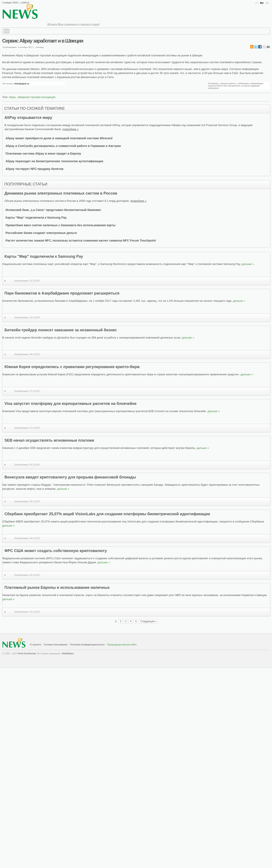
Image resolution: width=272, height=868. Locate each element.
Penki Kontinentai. (27, 653)
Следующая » (149, 621)
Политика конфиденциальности (87, 645)
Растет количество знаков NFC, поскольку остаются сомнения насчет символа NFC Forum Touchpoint (81, 240)
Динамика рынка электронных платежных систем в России (61, 193)
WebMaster (68, 653)
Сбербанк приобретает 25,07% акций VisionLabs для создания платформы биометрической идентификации (107, 514)
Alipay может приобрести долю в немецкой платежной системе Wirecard (59, 138)
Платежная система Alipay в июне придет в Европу (43, 154)
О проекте (35, 645)
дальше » (248, 264)
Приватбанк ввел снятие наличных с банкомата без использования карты (61, 225)
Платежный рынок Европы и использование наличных (57, 588)
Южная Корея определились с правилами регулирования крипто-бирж (72, 367)
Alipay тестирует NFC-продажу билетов (34, 169)
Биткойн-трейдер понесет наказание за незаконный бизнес (61, 330)
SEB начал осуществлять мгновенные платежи (49, 440)
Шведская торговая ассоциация (37, 97)
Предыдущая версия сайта (122, 645)
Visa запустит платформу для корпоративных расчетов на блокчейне (71, 404)
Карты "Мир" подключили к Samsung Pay (36, 218)
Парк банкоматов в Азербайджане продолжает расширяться (62, 293)
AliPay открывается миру (28, 118)
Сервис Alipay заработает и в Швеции (43, 41)
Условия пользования (55, 645)
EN (267, 3)
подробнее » (71, 129)
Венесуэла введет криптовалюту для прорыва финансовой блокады (70, 477)
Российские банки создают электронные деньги (41, 233)
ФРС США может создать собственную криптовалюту (56, 551)
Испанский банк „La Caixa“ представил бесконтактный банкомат (53, 210)
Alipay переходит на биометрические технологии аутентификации (54, 161)
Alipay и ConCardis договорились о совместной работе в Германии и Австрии (63, 146)
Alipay (12, 97)
